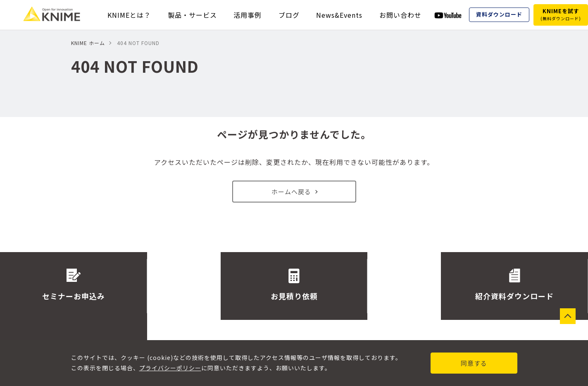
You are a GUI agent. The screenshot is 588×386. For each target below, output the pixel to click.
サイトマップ (362, 333)
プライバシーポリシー (170, 368)
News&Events (339, 15)
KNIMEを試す (561, 14)
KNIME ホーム (88, 43)
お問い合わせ (400, 15)
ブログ (289, 15)
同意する (474, 363)
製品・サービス (192, 15)
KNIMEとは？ (129, 15)
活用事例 (248, 15)
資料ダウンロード (499, 15)
